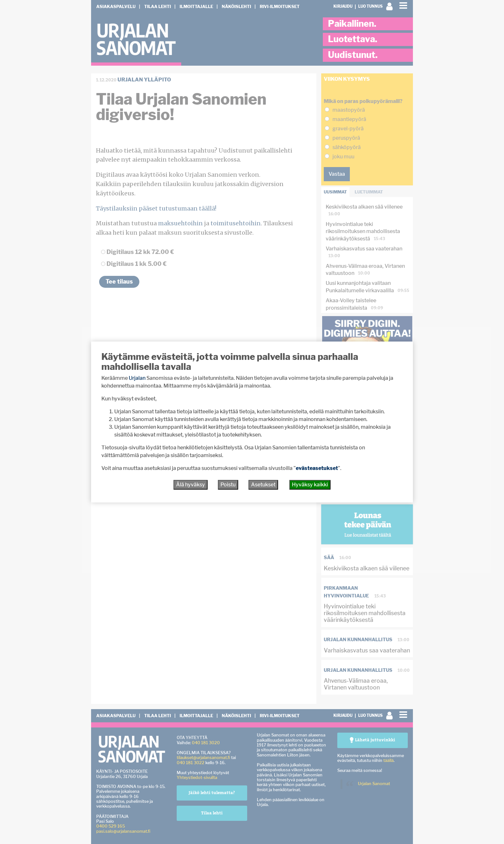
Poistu (228, 485)
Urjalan (137, 378)
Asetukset (263, 485)
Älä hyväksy (191, 485)
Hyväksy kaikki (310, 485)
